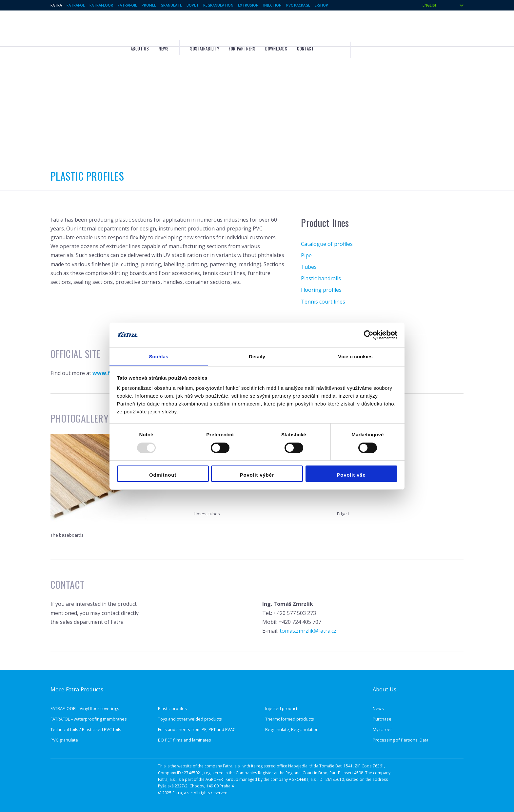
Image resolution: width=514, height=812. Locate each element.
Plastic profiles (172, 708)
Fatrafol (76, 5)
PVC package (298, 5)
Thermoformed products (290, 719)
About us (230, 27)
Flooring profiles (321, 290)
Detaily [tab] (257, 356)
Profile (149, 5)
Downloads (367, 27)
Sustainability (295, 27)
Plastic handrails (321, 278)
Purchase (382, 719)
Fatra (56, 5)
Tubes (309, 267)
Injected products (282, 708)
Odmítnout (163, 475)
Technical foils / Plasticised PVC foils (86, 729)
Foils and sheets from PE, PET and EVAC (197, 729)
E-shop (321, 5)
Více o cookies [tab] (355, 356)
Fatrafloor (101, 5)
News (254, 27)
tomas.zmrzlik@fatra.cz (308, 631)
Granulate (171, 5)
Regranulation (218, 5)
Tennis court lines (323, 302)
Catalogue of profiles (327, 244)
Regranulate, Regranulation (292, 729)
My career (382, 729)
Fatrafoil (127, 5)
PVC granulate (64, 740)
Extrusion (248, 5)
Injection (272, 5)
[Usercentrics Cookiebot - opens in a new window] (369, 335)
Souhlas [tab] (158, 356)
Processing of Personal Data (401, 740)
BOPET (193, 5)
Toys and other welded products (190, 719)
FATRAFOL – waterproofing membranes (89, 719)
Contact (396, 27)
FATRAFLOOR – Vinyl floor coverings (85, 708)
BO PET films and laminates (185, 740)
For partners (333, 27)
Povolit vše (351, 475)
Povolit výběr (257, 475)
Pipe (306, 255)
